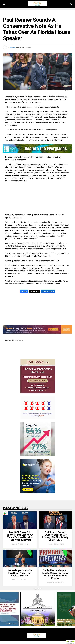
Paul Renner (20, 340)
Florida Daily (14, 546)
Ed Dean (14, 583)
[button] (71, 642)
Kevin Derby (13, 47)
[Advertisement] (37, 198)
